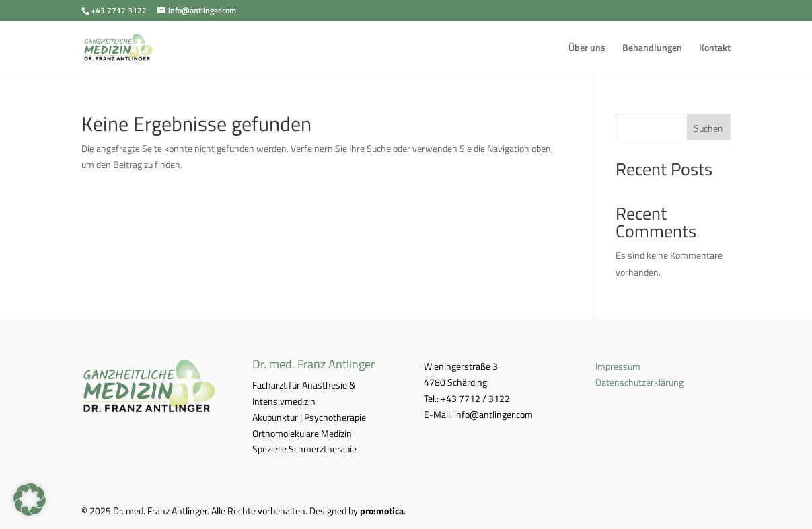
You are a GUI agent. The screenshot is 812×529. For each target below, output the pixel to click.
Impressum (618, 366)
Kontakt (715, 49)
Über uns (587, 49)
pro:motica (382, 511)
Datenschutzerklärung (639, 382)
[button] (30, 499)
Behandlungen (652, 49)
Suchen (708, 128)
